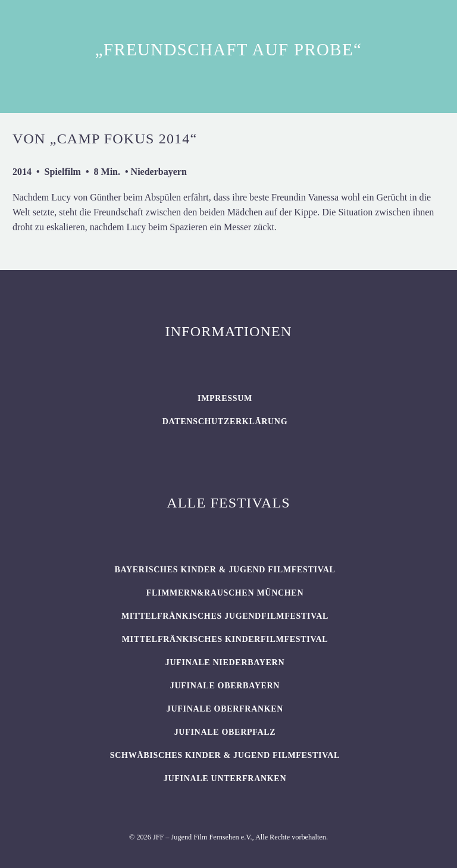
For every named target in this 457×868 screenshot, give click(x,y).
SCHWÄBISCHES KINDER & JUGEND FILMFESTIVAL (225, 755)
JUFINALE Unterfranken (225, 778)
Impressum (225, 398)
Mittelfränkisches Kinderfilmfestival (225, 639)
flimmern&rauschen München (225, 593)
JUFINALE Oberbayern (225, 686)
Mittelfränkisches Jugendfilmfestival (225, 616)
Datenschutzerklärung (225, 422)
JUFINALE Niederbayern (225, 662)
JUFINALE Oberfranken (225, 709)
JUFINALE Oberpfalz (225, 732)
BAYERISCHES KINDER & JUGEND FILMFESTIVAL (225, 570)
